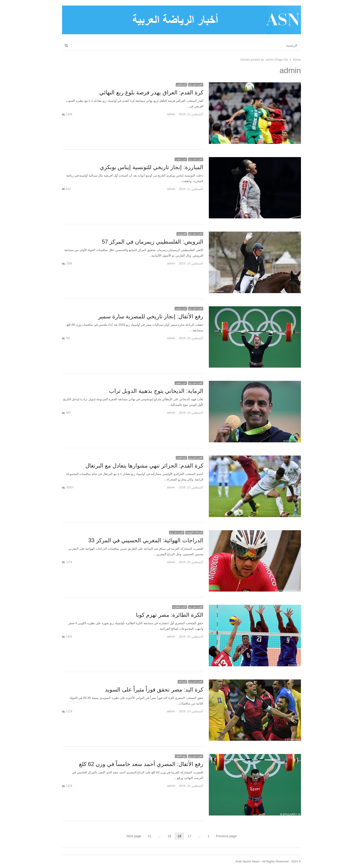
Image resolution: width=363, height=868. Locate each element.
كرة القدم (181, 85)
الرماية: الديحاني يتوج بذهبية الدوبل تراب (156, 391)
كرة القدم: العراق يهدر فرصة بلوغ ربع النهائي (151, 92)
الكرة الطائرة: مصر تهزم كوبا (169, 615)
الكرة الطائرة (180, 607)
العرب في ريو (196, 85)
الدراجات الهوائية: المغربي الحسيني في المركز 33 (146, 540)
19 (168, 836)
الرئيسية (292, 45)
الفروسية (182, 234)
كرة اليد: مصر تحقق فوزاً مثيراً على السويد (154, 690)
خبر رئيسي (181, 159)
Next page (134, 836)
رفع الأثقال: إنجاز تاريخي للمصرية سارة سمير (151, 316)
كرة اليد (182, 682)
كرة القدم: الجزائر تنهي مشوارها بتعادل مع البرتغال (144, 466)
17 (188, 836)
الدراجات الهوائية (194, 532)
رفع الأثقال (181, 756)
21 (148, 836)
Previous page (226, 836)
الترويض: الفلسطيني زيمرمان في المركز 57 (153, 242)
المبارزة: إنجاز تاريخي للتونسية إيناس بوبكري (152, 167)
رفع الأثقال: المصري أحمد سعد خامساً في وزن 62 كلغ (141, 764)
